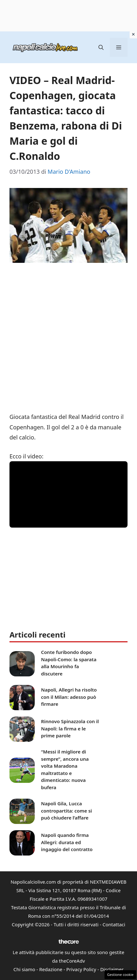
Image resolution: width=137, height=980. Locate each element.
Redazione (51, 969)
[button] (101, 47)
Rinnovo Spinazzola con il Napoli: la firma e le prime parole (70, 728)
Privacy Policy (81, 969)
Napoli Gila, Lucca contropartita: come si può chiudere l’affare (66, 811)
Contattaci (114, 924)
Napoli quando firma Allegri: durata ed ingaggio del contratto (67, 842)
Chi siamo (24, 969)
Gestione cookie (120, 974)
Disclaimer (112, 969)
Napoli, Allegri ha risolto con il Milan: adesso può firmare (69, 697)
